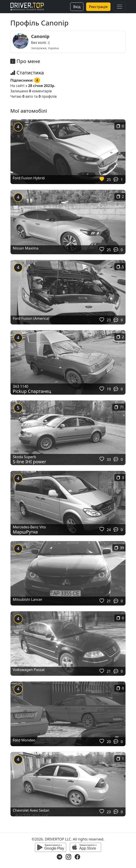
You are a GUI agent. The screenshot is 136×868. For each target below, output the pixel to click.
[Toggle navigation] (119, 7)
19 (109, 389)
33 (109, 459)
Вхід (77, 7)
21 (109, 601)
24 (109, 530)
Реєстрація (98, 7)
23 (109, 320)
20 (109, 742)
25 (109, 180)
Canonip (40, 36)
